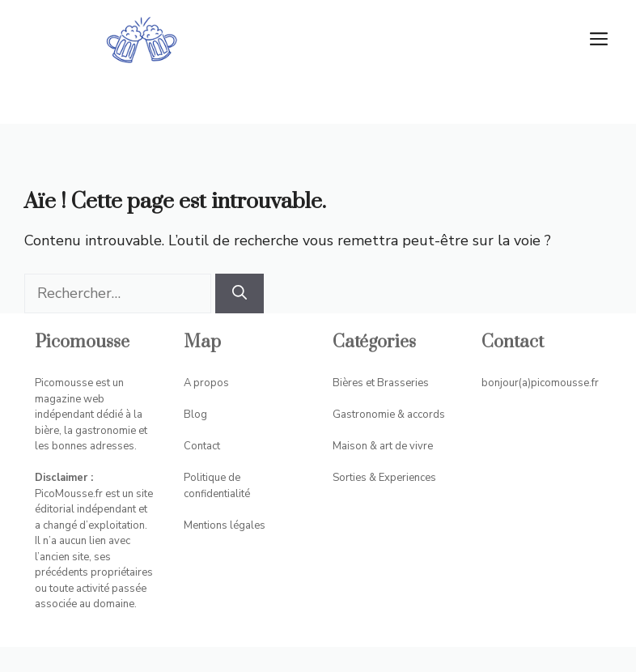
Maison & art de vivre (383, 446)
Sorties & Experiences (384, 478)
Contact (202, 446)
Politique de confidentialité (217, 486)
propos (211, 383)
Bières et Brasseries (381, 383)
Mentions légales (225, 525)
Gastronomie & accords (389, 415)
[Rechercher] (240, 293)
